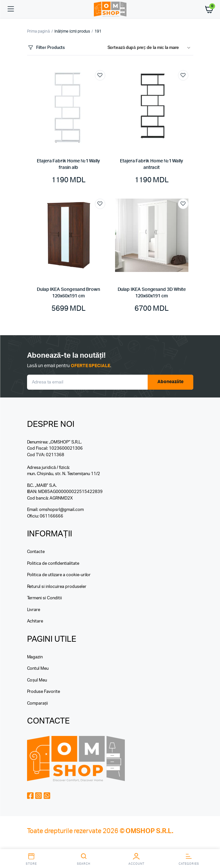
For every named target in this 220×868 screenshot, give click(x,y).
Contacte (36, 552)
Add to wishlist (100, 75)
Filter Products (46, 48)
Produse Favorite (44, 692)
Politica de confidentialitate (53, 564)
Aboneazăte (170, 382)
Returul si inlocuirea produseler (57, 587)
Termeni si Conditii (44, 598)
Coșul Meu (37, 680)
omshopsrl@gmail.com (61, 510)
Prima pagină (38, 31)
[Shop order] (150, 48)
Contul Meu (38, 669)
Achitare (35, 621)
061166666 (51, 516)
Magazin (35, 657)
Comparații (37, 703)
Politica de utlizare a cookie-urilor (59, 575)
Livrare (34, 610)
